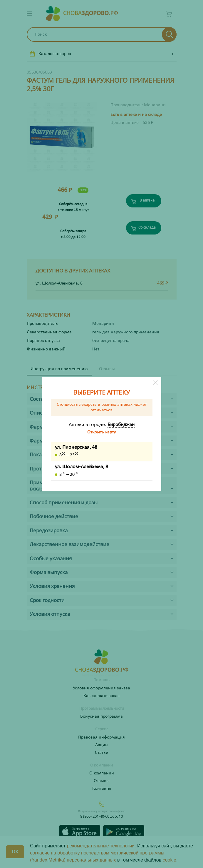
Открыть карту (101, 432)
